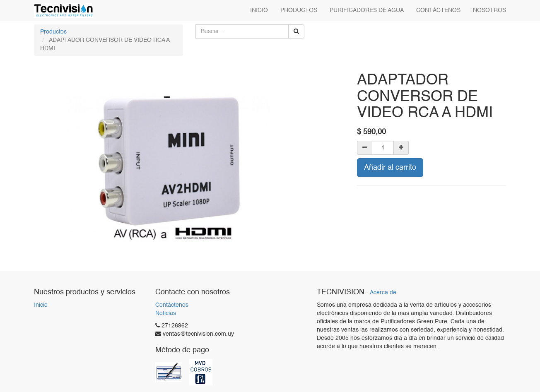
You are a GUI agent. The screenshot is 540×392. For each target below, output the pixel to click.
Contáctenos (172, 305)
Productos (53, 32)
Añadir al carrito (390, 168)
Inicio (41, 305)
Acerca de (383, 293)
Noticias (166, 313)
